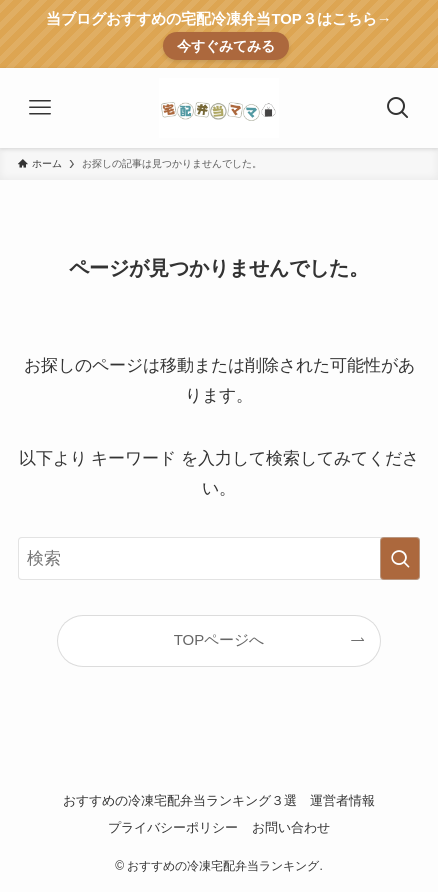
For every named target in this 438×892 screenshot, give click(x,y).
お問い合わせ (291, 827)
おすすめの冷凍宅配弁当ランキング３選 (180, 800)
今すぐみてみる (226, 46)
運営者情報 (342, 800)
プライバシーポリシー (173, 827)
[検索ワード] (219, 558)
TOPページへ (219, 639)
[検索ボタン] (398, 108)
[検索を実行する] (400, 558)
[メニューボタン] (40, 108)
